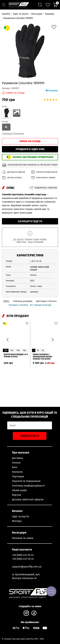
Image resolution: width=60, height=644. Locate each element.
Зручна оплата (12, 178)
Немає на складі (30, 141)
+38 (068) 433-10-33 (23, 559)
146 (24, 350)
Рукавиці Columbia (18, 305)
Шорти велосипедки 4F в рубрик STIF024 (16, 356)
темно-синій (43, 267)
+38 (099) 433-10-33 (23, 555)
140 (18, 350)
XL (43, 350)
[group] (30, 51)
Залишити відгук (30, 221)
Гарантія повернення (44, 172)
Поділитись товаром (43, 188)
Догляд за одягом (13, 172)
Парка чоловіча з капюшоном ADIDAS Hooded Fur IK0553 (42, 357)
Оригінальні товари (43, 178)
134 (12, 350)
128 (6, 350)
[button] (28, 77)
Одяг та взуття (21, 516)
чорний (33, 267)
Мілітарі (17, 521)
